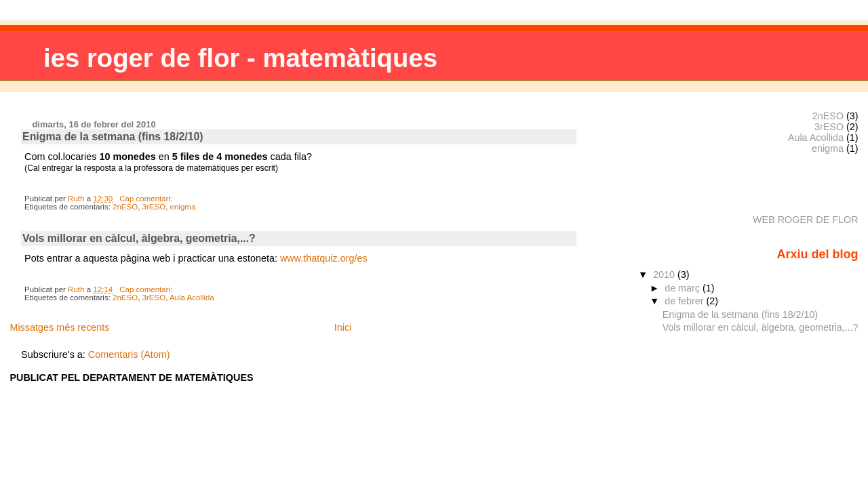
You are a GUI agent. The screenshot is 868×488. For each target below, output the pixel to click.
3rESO (154, 207)
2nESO (125, 207)
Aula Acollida (192, 298)
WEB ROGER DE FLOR (806, 220)
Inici (343, 327)
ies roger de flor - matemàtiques (240, 58)
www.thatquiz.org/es (324, 258)
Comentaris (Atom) (129, 354)
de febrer (685, 301)
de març (684, 288)
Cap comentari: (147, 199)
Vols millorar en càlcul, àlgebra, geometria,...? (139, 238)
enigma (183, 207)
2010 (665, 274)
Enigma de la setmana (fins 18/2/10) (113, 137)
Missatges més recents (59, 327)
